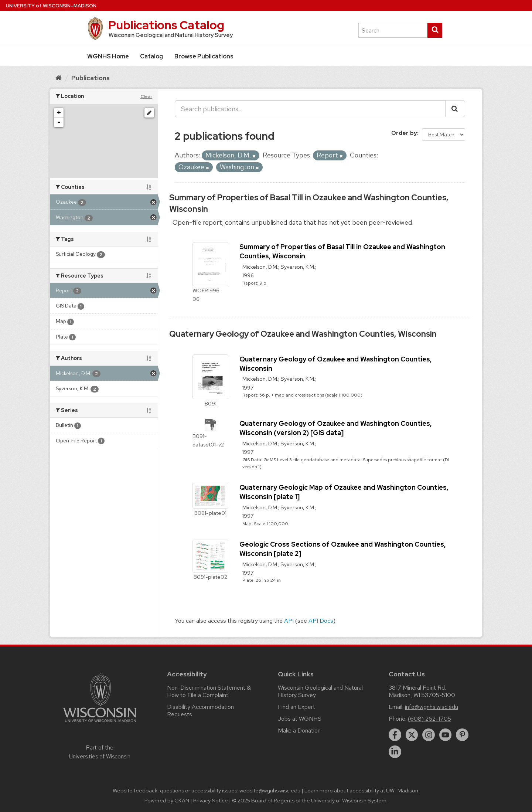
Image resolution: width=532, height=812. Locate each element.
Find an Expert (296, 707)
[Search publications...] (310, 109)
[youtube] (446, 735)
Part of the (100, 752)
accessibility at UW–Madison (384, 791)
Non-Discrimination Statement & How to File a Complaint (209, 691)
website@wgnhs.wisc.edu (270, 791)
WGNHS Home (108, 56)
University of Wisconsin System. (349, 801)
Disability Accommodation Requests (200, 711)
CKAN (182, 801)
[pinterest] (462, 735)
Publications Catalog (166, 25)
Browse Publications (204, 56)
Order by (404, 133)
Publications (91, 78)
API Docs (321, 621)
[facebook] (395, 735)
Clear (146, 96)
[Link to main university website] (100, 723)
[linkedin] (395, 752)
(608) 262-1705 (429, 719)
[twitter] (412, 735)
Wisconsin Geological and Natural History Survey (320, 691)
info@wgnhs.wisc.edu (432, 707)
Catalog (151, 56)
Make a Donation (299, 731)
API (289, 621)
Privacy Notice (211, 801)
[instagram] (429, 735)
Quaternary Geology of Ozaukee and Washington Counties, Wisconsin (303, 334)
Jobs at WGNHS (300, 719)
